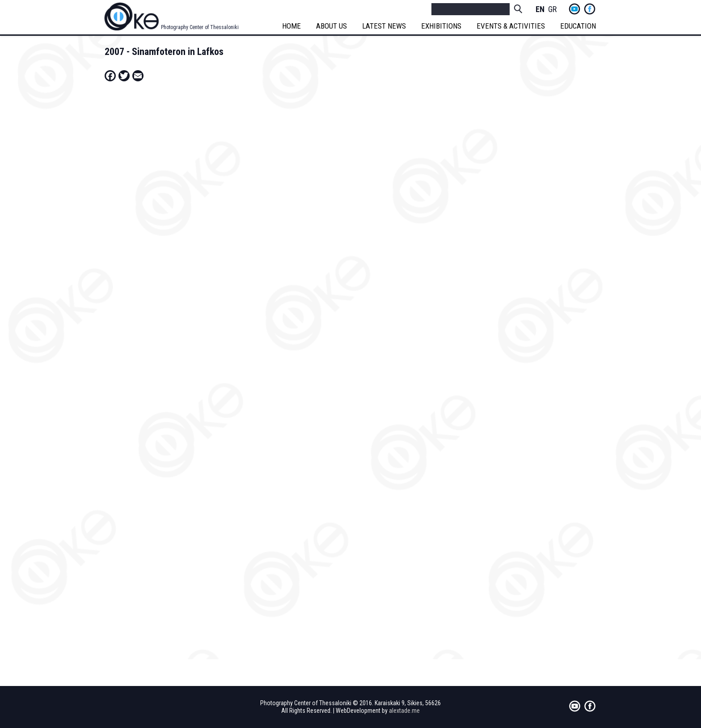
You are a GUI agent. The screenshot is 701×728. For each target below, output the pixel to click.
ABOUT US (332, 26)
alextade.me (404, 711)
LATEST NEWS (384, 26)
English (540, 10)
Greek (553, 10)
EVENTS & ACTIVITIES (511, 26)
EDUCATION (579, 26)
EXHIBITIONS (442, 26)
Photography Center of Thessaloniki (200, 27)
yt (574, 9)
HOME (292, 26)
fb (590, 9)
